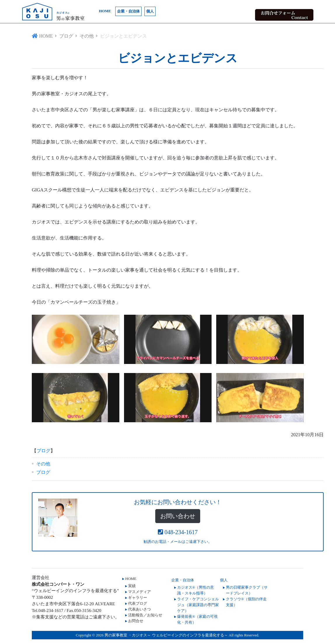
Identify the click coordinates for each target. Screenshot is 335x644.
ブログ (43, 451)
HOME (105, 11)
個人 (150, 11)
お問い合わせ (178, 516)
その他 (43, 464)
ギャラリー (138, 598)
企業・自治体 (128, 11)
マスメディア (139, 592)
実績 (132, 586)
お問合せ (136, 621)
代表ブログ (138, 603)
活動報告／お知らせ (145, 615)
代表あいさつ (139, 609)
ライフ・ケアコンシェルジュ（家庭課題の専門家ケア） (198, 605)
